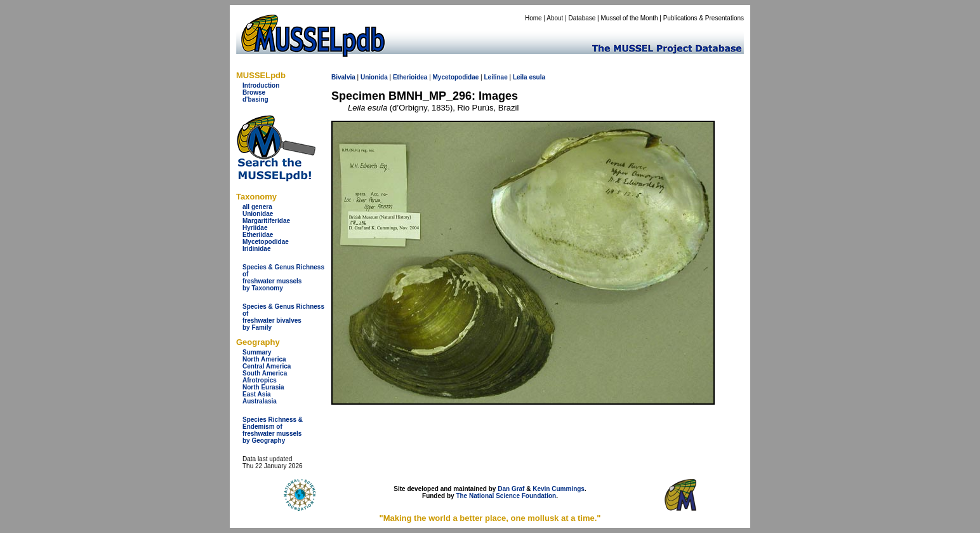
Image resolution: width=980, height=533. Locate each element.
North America (264, 359)
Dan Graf (511, 489)
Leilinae (495, 77)
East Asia (257, 394)
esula (537, 77)
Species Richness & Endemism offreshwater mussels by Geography (273, 430)
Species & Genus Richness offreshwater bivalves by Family (283, 317)
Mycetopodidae (266, 242)
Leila (520, 77)
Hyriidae (255, 228)
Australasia (260, 401)
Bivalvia (343, 77)
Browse (254, 92)
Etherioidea (410, 77)
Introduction (261, 85)
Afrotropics (260, 380)
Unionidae (258, 214)
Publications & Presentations (704, 18)
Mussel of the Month (630, 18)
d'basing (255, 99)
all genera (257, 207)
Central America (267, 366)
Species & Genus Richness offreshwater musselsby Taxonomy (283, 278)
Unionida (374, 77)
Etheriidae (258, 235)
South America (265, 373)
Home (533, 18)
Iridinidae (256, 249)
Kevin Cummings (559, 489)
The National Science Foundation (506, 496)
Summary (257, 352)
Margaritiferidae (266, 221)
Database (582, 18)
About (555, 18)
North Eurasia (263, 387)
